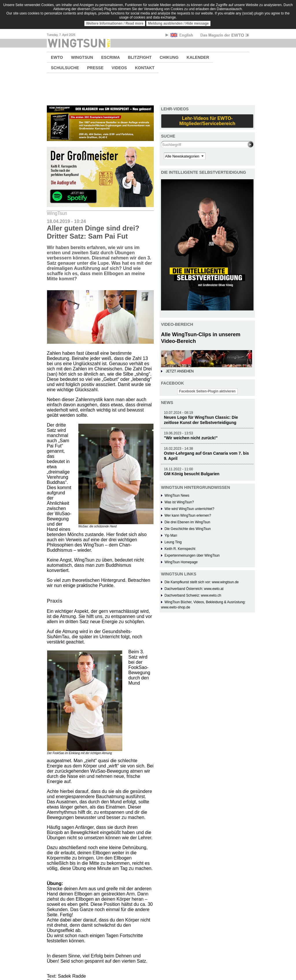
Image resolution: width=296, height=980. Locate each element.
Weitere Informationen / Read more (115, 23)
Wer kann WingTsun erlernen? (188, 515)
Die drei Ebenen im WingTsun (187, 522)
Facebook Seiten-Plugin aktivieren (207, 391)
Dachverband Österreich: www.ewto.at (194, 589)
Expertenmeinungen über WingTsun (192, 555)
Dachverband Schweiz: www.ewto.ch (193, 595)
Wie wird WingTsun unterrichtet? (189, 509)
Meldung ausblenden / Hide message (178, 23)
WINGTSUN (82, 57)
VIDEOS (119, 68)
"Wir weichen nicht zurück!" (191, 438)
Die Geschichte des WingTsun (188, 529)
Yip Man (171, 535)
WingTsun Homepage (181, 562)
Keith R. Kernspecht (180, 549)
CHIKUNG (169, 57)
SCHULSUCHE (65, 68)
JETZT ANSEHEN (180, 371)
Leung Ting (173, 542)
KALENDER (198, 57)
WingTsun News (177, 496)
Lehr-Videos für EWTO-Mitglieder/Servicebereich (207, 121)
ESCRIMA (111, 57)
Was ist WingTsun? (179, 502)
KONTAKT (145, 68)
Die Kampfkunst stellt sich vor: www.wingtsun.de (202, 582)
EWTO (57, 57)
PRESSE (95, 68)
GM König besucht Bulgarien (192, 474)
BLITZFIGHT (140, 57)
